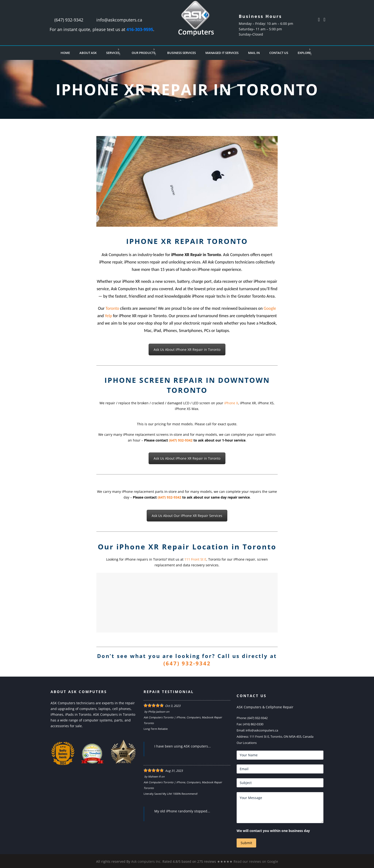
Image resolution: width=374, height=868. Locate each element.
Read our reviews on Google (256, 861)
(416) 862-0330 (253, 724)
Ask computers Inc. (146, 861)
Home (65, 53)
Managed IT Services (222, 53)
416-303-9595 (140, 29)
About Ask (88, 53)
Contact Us (279, 53)
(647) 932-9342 (69, 20)
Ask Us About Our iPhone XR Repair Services (187, 516)
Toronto (112, 308)
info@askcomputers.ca (119, 20)
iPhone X (231, 403)
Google (270, 308)
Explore (304, 53)
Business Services (182, 53)
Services (113, 53)
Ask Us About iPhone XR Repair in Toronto (187, 350)
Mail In (254, 53)
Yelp (108, 316)
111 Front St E (195, 559)
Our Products (143, 53)
